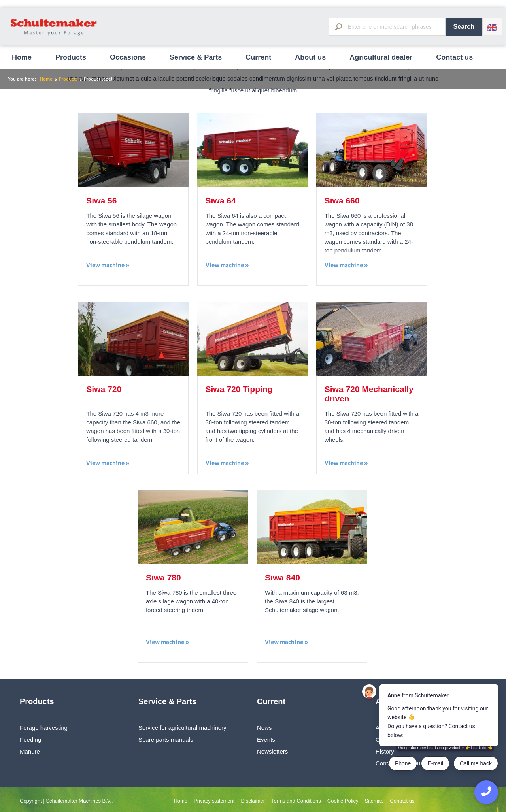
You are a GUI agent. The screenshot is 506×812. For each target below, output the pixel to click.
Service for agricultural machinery (182, 728)
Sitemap (374, 801)
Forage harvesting (44, 728)
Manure (30, 751)
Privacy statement (214, 801)
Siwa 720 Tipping (239, 389)
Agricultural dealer (381, 57)
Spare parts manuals (166, 739)
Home (22, 57)
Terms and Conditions (296, 801)
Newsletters (272, 751)
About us (310, 57)
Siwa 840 (282, 577)
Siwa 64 (221, 201)
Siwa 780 (163, 577)
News (264, 728)
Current (258, 57)
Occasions (128, 57)
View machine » (108, 265)
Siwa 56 (101, 201)
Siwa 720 (104, 389)
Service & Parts (196, 57)
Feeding (30, 739)
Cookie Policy (343, 801)
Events (266, 739)
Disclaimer (253, 801)
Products (71, 57)
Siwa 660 (342, 201)
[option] (253, 0)
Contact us (454, 57)
